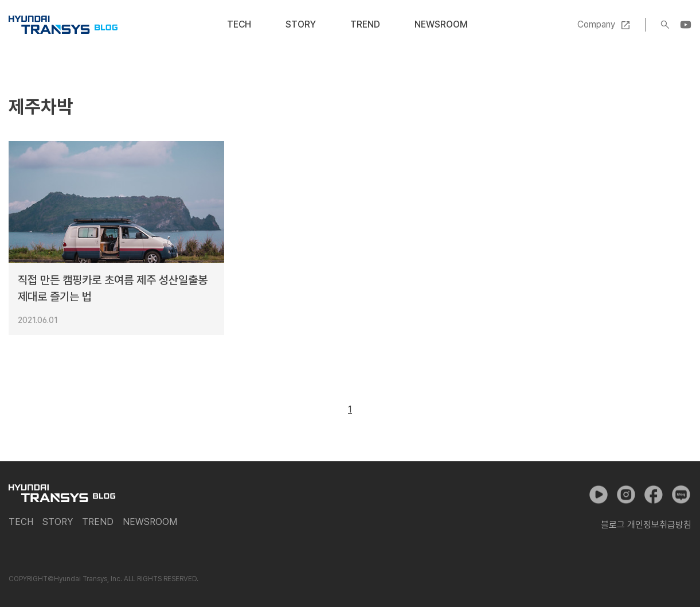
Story (301, 24)
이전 (324, 410)
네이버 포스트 (681, 495)
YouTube (686, 25)
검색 (665, 25)
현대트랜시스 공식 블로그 (63, 25)
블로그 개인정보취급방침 (646, 525)
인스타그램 (626, 495)
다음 (376, 410)
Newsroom (441, 24)
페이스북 (654, 495)
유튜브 (599, 495)
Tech (239, 24)
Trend (365, 24)
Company (596, 24)
